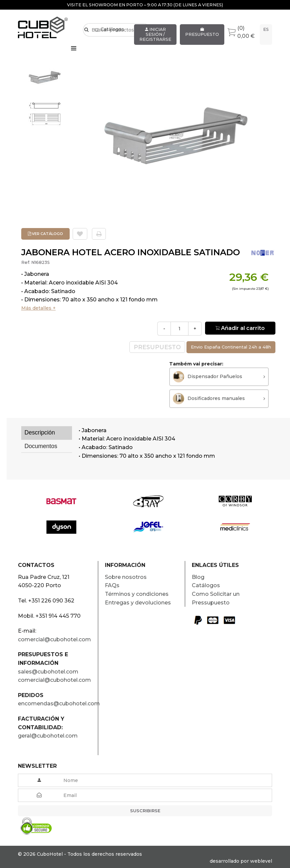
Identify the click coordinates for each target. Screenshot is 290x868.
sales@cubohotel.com (48, 672)
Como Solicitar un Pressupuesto (216, 598)
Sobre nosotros (126, 577)
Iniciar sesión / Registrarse (155, 34)
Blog (198, 577)
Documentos (41, 446)
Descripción (40, 433)
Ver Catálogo (45, 234)
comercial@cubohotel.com (54, 639)
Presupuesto (202, 32)
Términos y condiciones (137, 594)
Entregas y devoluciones (138, 603)
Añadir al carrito (240, 328)
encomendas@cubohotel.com (58, 704)
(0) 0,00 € (241, 32)
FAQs (112, 585)
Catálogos (110, 39)
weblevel (261, 861)
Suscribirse (145, 811)
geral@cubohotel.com (48, 736)
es (266, 29)
